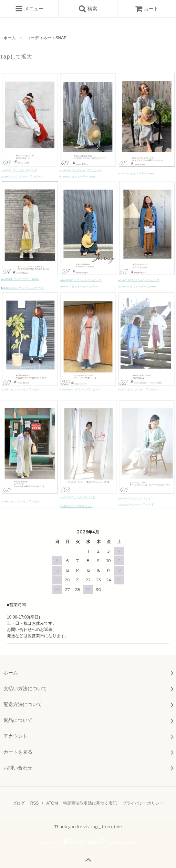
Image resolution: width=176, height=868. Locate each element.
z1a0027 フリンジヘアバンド (19, 170)
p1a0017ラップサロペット (134, 498)
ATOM (52, 803)
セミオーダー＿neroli (84, 287)
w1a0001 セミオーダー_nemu (78, 177)
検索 (88, 9)
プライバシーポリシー (143, 803)
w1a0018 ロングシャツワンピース (22, 177)
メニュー (29, 9)
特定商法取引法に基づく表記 (90, 803)
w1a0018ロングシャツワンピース (23, 288)
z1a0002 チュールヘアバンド (136, 505)
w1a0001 (65, 287)
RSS (35, 803)
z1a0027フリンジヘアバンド (77, 497)
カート (147, 9)
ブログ (19, 803)
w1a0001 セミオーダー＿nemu (20, 279)
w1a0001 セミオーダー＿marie (137, 287)
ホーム (10, 38)
